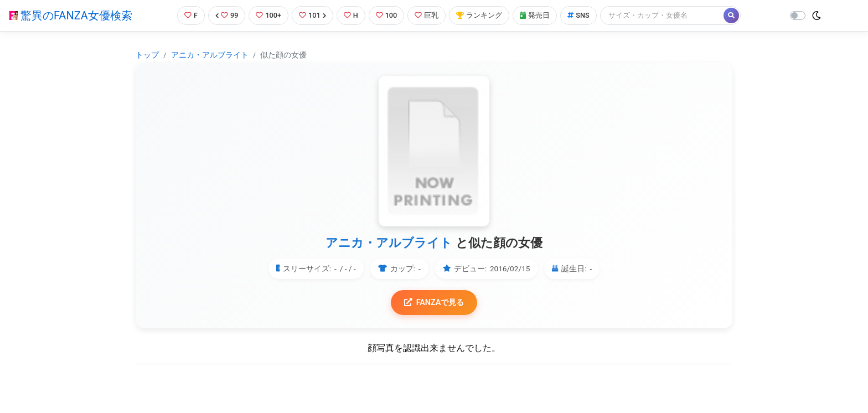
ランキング (480, 15)
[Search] (663, 15)
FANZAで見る (434, 303)
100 (387, 15)
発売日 (535, 15)
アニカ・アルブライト (210, 55)
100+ (268, 15)
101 (312, 15)
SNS (579, 15)
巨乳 (427, 15)
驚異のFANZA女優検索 (71, 16)
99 (227, 15)
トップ (147, 55)
